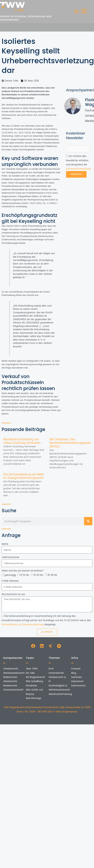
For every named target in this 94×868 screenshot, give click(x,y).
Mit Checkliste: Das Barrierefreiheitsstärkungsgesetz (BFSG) (71, 443)
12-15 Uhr (38, 575)
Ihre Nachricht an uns (13, 594)
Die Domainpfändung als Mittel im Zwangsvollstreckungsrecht (24, 476)
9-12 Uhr (25, 575)
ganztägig (10, 575)
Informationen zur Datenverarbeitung (23, 625)
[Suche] (88, 521)
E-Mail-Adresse (10, 581)
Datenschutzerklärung (78, 169)
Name (5, 544)
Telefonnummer (11, 557)
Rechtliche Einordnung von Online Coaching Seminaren (22, 441)
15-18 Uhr (52, 575)
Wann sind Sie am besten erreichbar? (23, 571)
